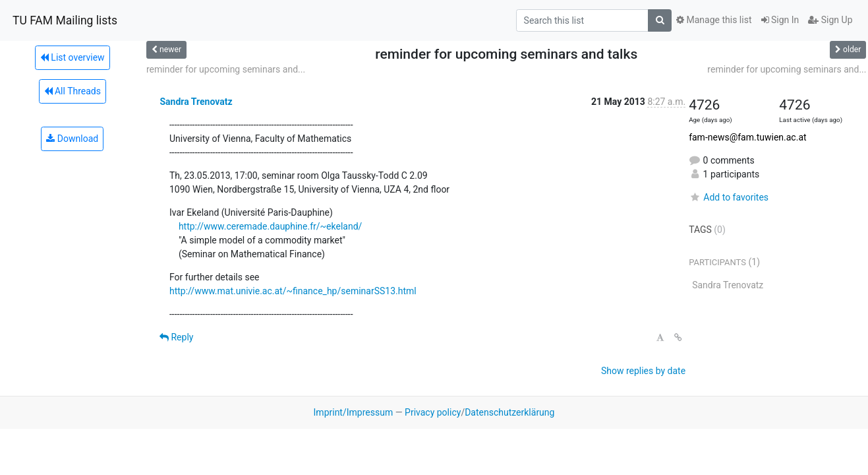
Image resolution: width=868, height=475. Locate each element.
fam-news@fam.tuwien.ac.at (747, 137)
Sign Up (830, 20)
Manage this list (714, 20)
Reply (176, 337)
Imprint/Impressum (354, 412)
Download (72, 139)
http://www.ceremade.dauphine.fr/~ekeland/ (270, 226)
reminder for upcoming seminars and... (226, 69)
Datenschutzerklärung (509, 412)
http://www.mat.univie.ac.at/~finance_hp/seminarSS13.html (293, 291)
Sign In (780, 20)
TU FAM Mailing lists (65, 20)
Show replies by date (643, 371)
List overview (72, 57)
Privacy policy (433, 412)
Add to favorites (729, 197)
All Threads (72, 91)
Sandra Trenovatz (196, 102)
